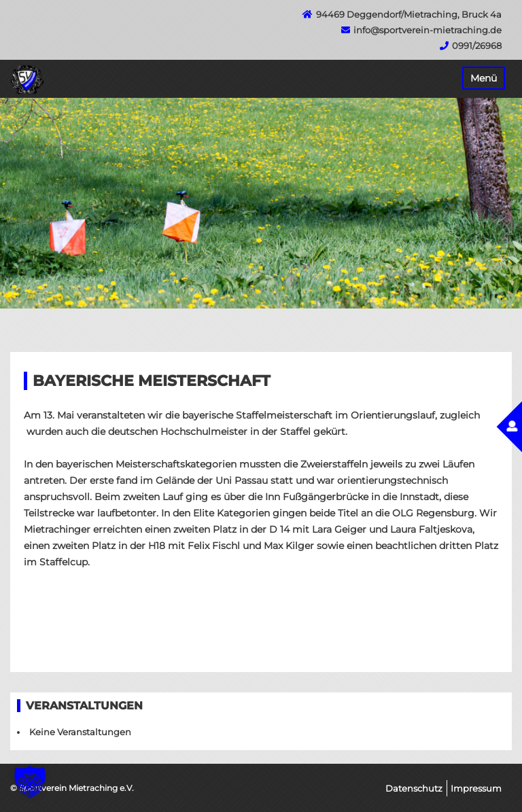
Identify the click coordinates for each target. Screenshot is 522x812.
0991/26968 (477, 46)
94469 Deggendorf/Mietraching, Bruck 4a (409, 14)
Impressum (476, 788)
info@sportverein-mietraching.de (428, 30)
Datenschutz (414, 788)
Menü (484, 78)
